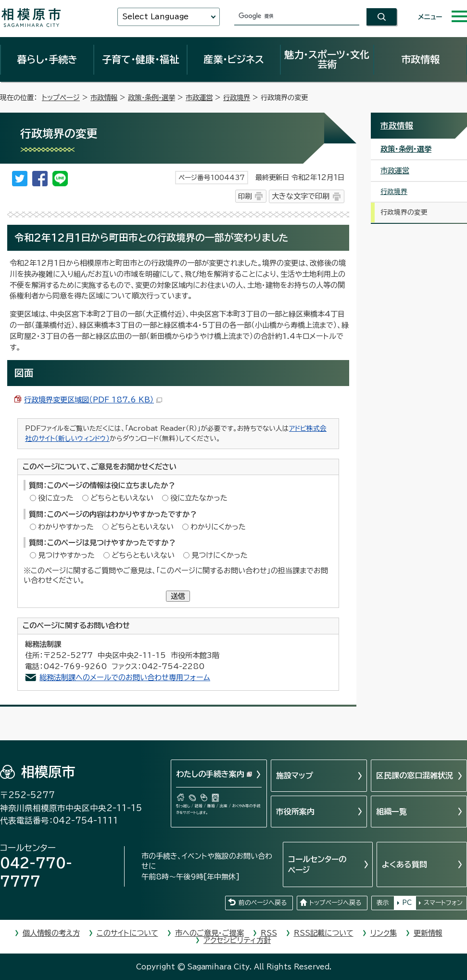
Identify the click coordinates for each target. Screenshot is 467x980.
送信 (178, 596)
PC (407, 903)
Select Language (155, 17)
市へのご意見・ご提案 (209, 933)
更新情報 (428, 933)
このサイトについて (127, 933)
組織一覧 (391, 812)
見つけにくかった (220, 555)
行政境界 (237, 97)
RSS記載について (324, 933)
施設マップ (295, 775)
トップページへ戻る (335, 903)
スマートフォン (443, 903)
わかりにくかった (218, 527)
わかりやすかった (66, 527)
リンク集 (384, 933)
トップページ (61, 97)
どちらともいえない (122, 498)
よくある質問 (404, 864)
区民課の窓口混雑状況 (415, 775)
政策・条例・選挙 (151, 97)
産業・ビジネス (234, 59)
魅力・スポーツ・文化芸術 (327, 59)
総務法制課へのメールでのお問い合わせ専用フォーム (125, 677)
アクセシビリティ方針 (237, 940)
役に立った (56, 498)
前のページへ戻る (263, 903)
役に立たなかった (199, 498)
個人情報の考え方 (51, 933)
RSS (269, 933)
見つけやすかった (66, 555)
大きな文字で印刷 (301, 196)
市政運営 (199, 97)
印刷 (245, 196)
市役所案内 (295, 812)
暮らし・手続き (47, 59)
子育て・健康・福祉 (140, 59)
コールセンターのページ (317, 864)
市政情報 (420, 59)
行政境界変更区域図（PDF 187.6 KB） (93, 400)
